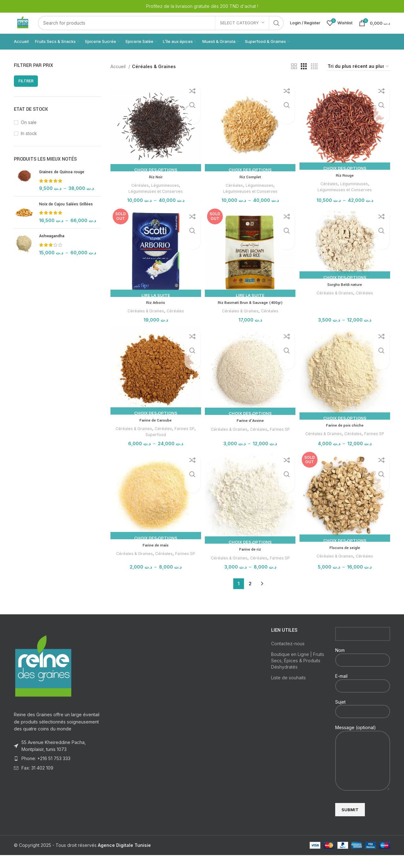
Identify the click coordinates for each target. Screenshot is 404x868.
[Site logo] (29, 29)
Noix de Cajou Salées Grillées (66, 216)
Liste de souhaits (288, 691)
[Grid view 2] (294, 79)
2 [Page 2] (250, 596)
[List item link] (57, 771)
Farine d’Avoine (250, 433)
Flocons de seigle (345, 561)
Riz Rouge (345, 186)
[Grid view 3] (304, 79)
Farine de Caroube (155, 433)
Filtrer (26, 93)
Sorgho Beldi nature (346, 296)
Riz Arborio (155, 314)
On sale (29, 135)
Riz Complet (250, 187)
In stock (29, 145)
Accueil (119, 78)
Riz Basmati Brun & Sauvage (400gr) (250, 314)
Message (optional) (363, 757)
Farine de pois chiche (346, 437)
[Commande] (359, 79)
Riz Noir (155, 187)
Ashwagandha (52, 248)
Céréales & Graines (145, 322)
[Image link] (43, 679)
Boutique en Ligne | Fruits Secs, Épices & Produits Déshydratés (298, 673)
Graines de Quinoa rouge (62, 184)
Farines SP (185, 441)
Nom (363, 668)
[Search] (167, 29)
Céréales (139, 196)
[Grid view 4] (314, 79)
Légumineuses (165, 196)
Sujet (363, 719)
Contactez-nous (288, 656)
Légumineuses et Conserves (155, 202)
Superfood (155, 446)
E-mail (363, 694)
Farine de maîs (155, 558)
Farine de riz (250, 562)
